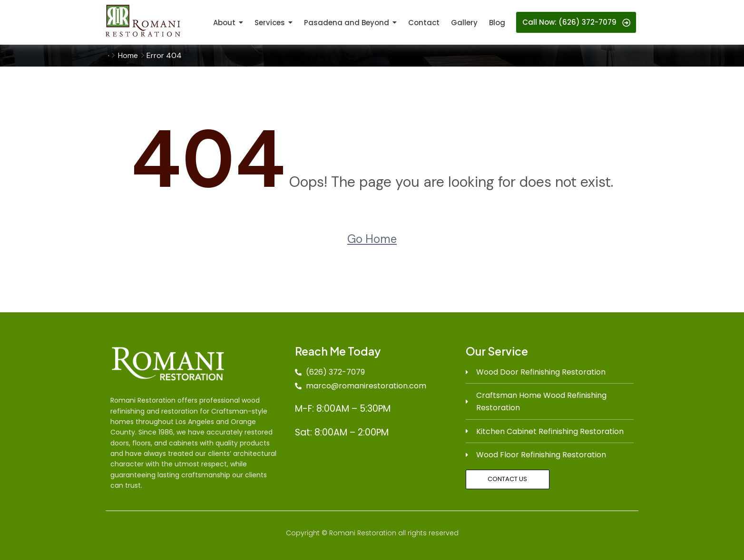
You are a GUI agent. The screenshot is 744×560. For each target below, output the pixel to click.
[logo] (143, 21)
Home (128, 55)
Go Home (372, 239)
